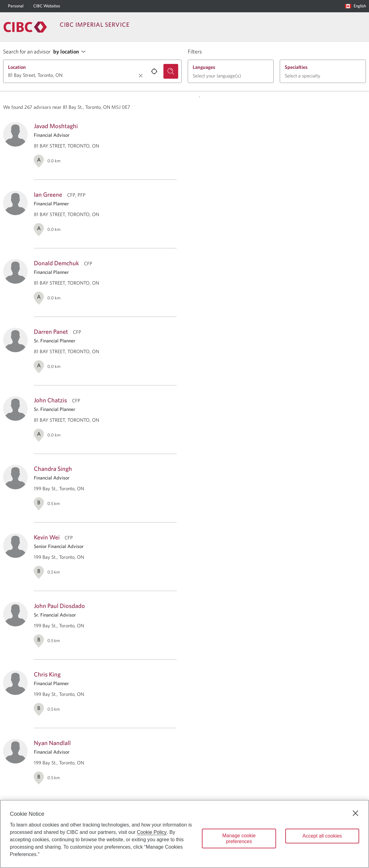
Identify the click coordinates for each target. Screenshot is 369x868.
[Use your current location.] (154, 71)
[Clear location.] (141, 76)
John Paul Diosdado (59, 606)
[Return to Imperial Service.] (25, 27)
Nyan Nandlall (52, 743)
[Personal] (16, 6)
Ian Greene (48, 194)
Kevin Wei (47, 537)
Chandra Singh (53, 469)
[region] (184, 834)
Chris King (47, 674)
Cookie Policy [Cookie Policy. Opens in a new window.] (152, 832)
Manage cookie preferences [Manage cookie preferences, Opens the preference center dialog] (239, 838)
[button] (71, 52)
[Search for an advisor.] (171, 71)
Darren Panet (51, 331)
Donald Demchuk (56, 263)
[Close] (355, 813)
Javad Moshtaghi (56, 126)
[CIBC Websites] (47, 6)
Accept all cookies (322, 836)
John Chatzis (50, 400)
